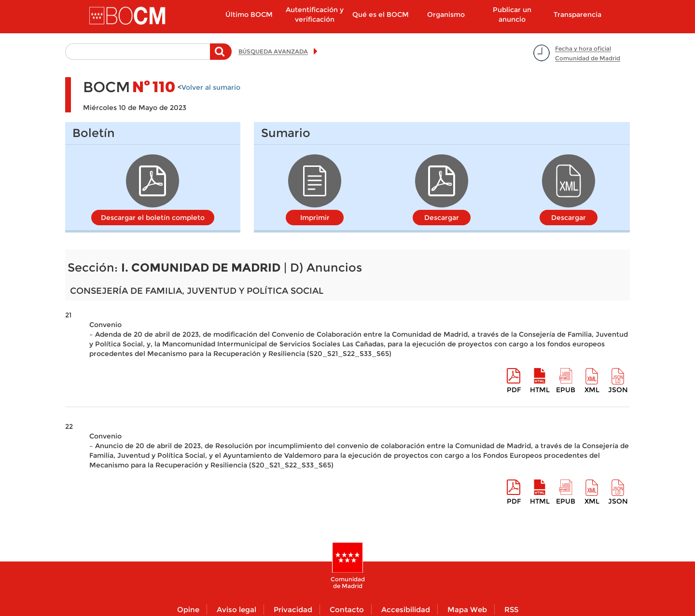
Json (618, 390)
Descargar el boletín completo (153, 218)
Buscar (221, 56)
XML (592, 390)
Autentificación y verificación (315, 14)
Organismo (446, 14)
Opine (188, 609)
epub (566, 390)
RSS (511, 609)
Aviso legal (236, 609)
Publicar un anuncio (512, 14)
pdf (514, 390)
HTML (540, 390)
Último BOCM (249, 14)
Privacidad (293, 609)
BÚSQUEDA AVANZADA (273, 51)
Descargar (442, 218)
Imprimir (315, 218)
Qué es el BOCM (381, 14)
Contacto (347, 609)
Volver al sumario (211, 87)
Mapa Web (467, 609)
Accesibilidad (406, 609)
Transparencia (577, 14)
